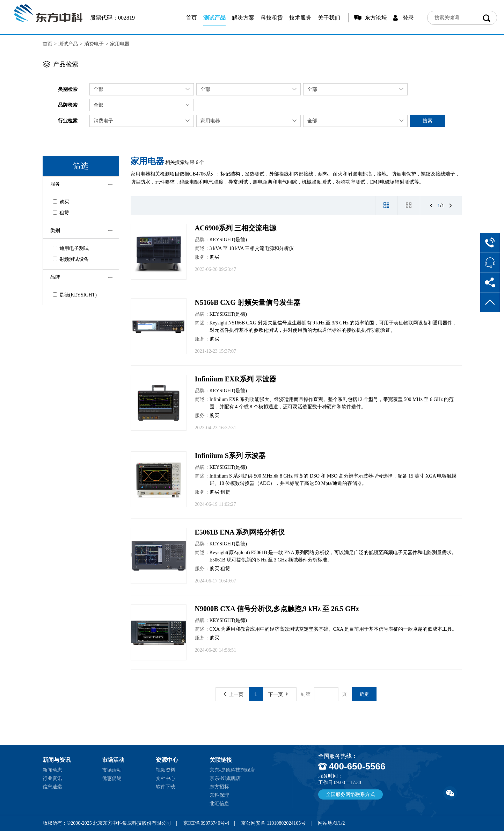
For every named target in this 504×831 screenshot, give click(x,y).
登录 (408, 18)
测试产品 (214, 18)
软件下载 (166, 787)
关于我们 (329, 18)
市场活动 (112, 770)
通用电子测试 (71, 248)
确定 (364, 694)
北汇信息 (219, 804)
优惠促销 (112, 778)
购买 (61, 202)
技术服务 (300, 18)
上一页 (234, 694)
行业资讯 (52, 778)
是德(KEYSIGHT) (75, 295)
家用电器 (120, 44)
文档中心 (166, 778)
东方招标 (219, 787)
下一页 (278, 694)
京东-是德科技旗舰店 (232, 770)
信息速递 (52, 787)
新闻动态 (52, 770)
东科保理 (219, 795)
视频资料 (166, 770)
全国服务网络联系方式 (350, 794)
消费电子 (94, 44)
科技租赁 (272, 18)
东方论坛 (376, 18)
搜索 (428, 121)
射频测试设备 (71, 259)
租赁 (61, 213)
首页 (191, 18)
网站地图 (328, 823)
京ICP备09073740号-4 (206, 823)
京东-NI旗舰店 (225, 778)
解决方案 (243, 18)
